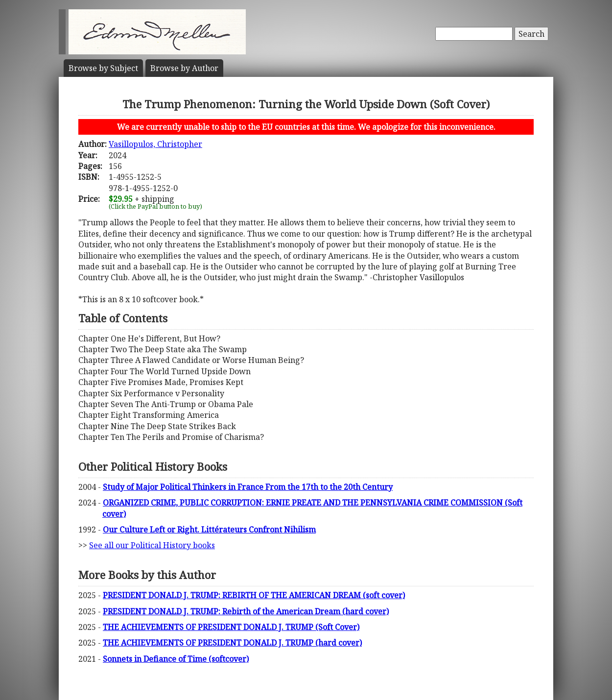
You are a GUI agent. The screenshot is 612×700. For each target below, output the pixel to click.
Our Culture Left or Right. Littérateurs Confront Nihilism (209, 530)
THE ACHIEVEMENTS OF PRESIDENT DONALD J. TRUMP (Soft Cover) (231, 627)
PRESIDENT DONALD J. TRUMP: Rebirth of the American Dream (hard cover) (246, 611)
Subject (103, 68)
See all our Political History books (152, 545)
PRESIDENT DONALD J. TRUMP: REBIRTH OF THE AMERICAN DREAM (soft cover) (254, 595)
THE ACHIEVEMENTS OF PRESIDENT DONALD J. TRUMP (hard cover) (232, 643)
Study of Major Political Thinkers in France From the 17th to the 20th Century (248, 487)
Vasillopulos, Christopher (155, 144)
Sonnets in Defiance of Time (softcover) (176, 659)
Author (184, 68)
